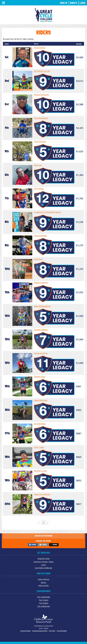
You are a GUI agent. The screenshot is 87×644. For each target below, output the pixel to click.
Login (82, 3)
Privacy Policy (52, 631)
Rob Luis (38, 165)
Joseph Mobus (40, 236)
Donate (74, 3)
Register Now (44, 558)
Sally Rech (38, 259)
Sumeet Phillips (41, 330)
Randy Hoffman (41, 283)
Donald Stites (40, 424)
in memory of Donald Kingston (48, 212)
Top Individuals (44, 597)
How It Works (44, 579)
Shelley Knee (40, 377)
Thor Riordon (40, 142)
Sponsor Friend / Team (43, 562)
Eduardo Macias (41, 118)
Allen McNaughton (42, 306)
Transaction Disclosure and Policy (40, 631)
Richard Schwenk (41, 95)
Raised (79, 44)
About (43, 582)
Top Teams (43, 600)
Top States (44, 603)
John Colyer (39, 447)
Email (44, 545)
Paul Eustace (40, 48)
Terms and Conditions (62, 631)
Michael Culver (40, 471)
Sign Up (64, 3)
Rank (7, 44)
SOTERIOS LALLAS (42, 71)
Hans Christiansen (42, 494)
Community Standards (26, 631)
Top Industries (43, 606)
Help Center (43, 585)
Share (34, 545)
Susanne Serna (41, 353)
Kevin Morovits (41, 400)
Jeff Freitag (39, 189)
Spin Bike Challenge (43, 568)
